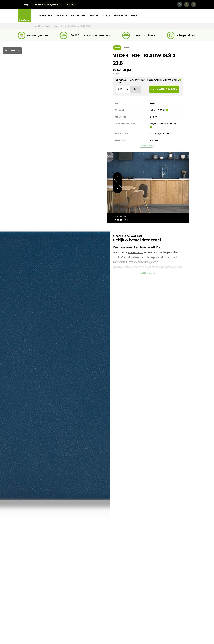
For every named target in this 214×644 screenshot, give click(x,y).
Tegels (57, 26)
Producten (78, 16)
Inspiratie (62, 16)
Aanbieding (45, 16)
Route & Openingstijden (47, 4)
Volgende (117, 189)
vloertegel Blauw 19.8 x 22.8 (77, 26)
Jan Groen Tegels (43, 26)
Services (93, 16)
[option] (148, 183)
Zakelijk (25, 4)
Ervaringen (121, 16)
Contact (71, 4)
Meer (136, 16)
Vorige (117, 176)
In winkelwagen (164, 89)
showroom (136, 252)
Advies (106, 16)
